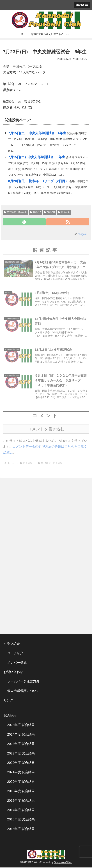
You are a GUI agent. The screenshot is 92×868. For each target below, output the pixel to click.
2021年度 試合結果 (21, 773)
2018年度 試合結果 (21, 801)
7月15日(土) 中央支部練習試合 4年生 (37, 133)
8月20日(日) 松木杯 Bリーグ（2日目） (38, 181)
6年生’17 (50, 212)
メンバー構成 (17, 663)
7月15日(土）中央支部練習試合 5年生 (37, 157)
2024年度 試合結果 (21, 735)
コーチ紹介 (15, 654)
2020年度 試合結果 (21, 782)
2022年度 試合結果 (21, 763)
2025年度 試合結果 (21, 726)
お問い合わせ (13, 673)
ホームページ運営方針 (23, 682)
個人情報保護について (23, 692)
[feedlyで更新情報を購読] (24, 222)
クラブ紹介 (13, 644)
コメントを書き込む (46, 429)
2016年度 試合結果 (21, 820)
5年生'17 (35, 212)
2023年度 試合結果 (21, 745)
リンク (8, 701)
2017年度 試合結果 (15, 212)
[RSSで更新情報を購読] (68, 222)
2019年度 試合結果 (21, 792)
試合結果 (64, 212)
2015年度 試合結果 (21, 829)
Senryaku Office (63, 863)
